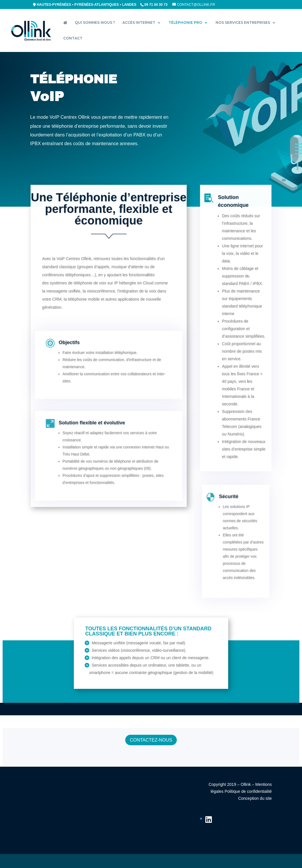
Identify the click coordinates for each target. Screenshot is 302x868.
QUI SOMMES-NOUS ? (95, 23)
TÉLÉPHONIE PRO (185, 23)
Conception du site (255, 798)
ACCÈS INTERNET (139, 23)
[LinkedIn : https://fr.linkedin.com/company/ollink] (209, 820)
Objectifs (78, 364)
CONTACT (73, 38)
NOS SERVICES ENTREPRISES (243, 23)
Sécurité (226, 516)
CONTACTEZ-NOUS (151, 741)
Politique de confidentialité (248, 791)
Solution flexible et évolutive (97, 443)
